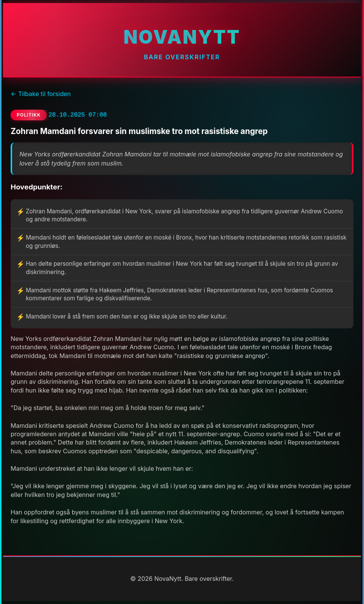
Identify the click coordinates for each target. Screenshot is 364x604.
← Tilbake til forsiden (41, 94)
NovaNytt (182, 37)
